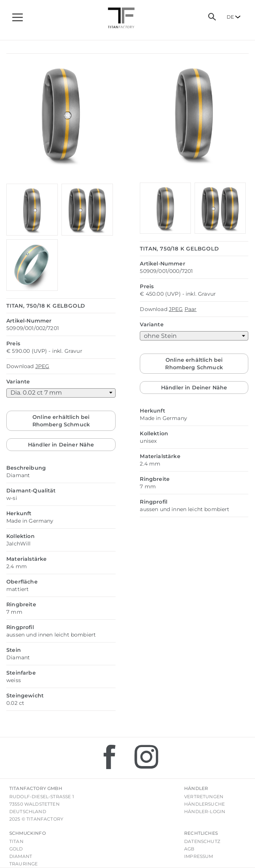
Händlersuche (204, 804)
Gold (16, 849)
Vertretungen (204, 797)
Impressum (199, 856)
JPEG (42, 366)
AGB (189, 849)
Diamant (21, 856)
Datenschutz (202, 841)
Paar (191, 309)
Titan (16, 841)
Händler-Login (205, 811)
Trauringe (23, 864)
